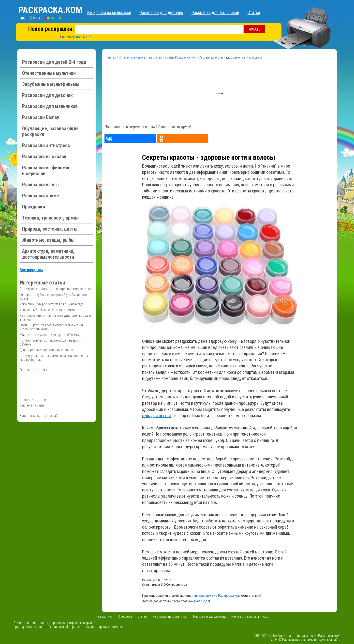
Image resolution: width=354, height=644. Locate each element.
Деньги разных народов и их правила (46, 350)
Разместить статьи (33, 400)
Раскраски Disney (41, 117)
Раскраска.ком (50, 10)
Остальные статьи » (33, 370)
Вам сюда (202, 601)
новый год (84, 37)
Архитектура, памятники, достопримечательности (48, 254)
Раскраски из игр (40, 185)
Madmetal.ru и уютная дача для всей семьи (50, 335)
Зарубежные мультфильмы (51, 84)
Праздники (34, 207)
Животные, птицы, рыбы (48, 240)
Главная (110, 57)
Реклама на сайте (32, 405)
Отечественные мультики (49, 73)
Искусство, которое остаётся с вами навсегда (52, 304)
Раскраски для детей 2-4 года (54, 62)
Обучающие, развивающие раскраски (50, 131)
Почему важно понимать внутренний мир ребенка (55, 289)
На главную (104, 616)
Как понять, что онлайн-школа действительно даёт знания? (55, 317)
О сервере (125, 616)
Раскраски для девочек (161, 12)
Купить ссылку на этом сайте (40, 416)
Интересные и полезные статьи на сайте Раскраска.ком (157, 57)
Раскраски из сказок (44, 157)
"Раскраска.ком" (329, 636)
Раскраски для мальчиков (215, 12)
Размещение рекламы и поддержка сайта (311, 640)
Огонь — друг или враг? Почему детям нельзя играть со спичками (52, 327)
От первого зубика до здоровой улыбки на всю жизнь (53, 297)
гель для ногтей (156, 416)
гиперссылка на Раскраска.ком (217, 596)
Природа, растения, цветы (50, 229)
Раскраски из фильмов (46, 171)
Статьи (254, 12)
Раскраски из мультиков (109, 12)
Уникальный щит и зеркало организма (47, 310)
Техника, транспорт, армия (50, 218)
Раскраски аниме (41, 196)
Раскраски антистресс (46, 145)
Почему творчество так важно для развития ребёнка (51, 342)
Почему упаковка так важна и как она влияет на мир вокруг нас (54, 358)
